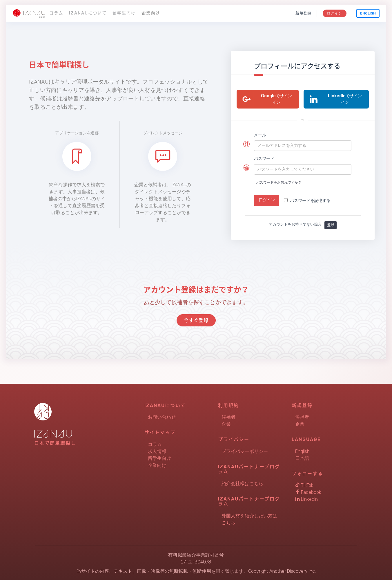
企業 (226, 423)
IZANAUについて (88, 13)
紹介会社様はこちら (242, 483)
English (368, 13)
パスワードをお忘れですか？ (279, 182)
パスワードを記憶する (307, 201)
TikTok (304, 485)
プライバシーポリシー (245, 451)
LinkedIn (306, 499)
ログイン (334, 13)
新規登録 (303, 13)
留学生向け (124, 13)
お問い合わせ (162, 417)
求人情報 (157, 451)
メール (260, 135)
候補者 (228, 417)
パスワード (264, 159)
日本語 (302, 458)
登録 (331, 224)
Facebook (308, 492)
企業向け (151, 13)
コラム (56, 13)
